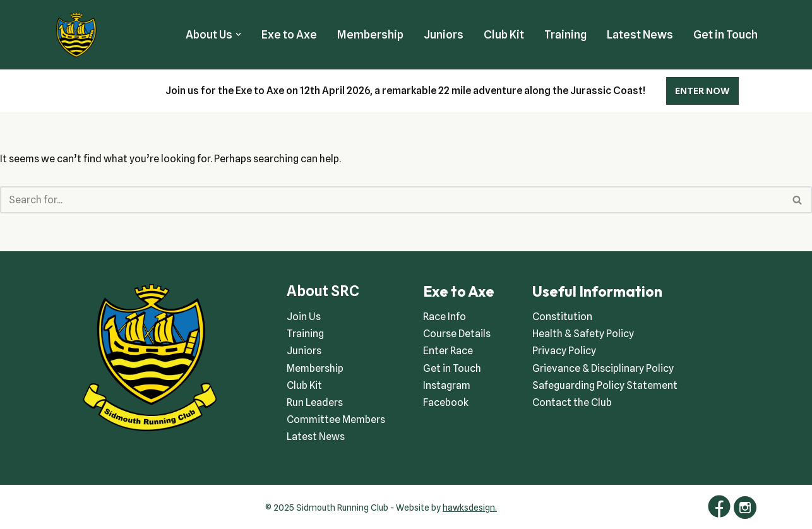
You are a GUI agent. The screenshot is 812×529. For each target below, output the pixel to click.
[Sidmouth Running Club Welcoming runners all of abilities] (76, 35)
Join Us (304, 317)
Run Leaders (315, 402)
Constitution (562, 317)
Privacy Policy (564, 351)
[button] (238, 34)
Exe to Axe (289, 34)
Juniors (444, 34)
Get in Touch (725, 34)
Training (565, 34)
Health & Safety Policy (583, 334)
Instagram (447, 385)
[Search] (392, 200)
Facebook (446, 402)
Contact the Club (572, 402)
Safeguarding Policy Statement (605, 385)
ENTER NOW (702, 91)
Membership (370, 34)
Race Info (445, 317)
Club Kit (504, 34)
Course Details (457, 334)
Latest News (640, 34)
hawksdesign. (470, 508)
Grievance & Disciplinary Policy (603, 368)
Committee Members (336, 419)
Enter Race (448, 351)
